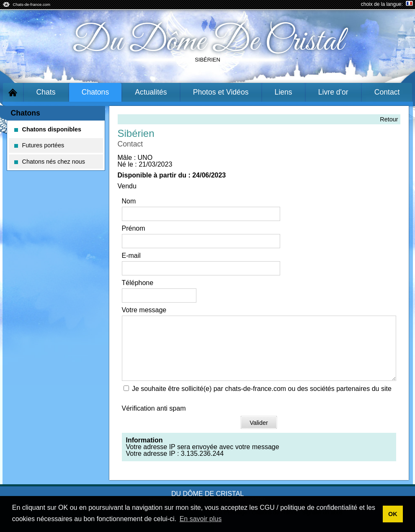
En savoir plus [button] (201, 519)
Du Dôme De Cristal (208, 42)
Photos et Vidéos (221, 92)
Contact (387, 92)
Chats (46, 92)
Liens (284, 92)
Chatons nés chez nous (50, 162)
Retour (389, 119)
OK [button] (393, 514)
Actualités (151, 92)
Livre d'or (333, 92)
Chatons (95, 92)
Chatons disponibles (48, 129)
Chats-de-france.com (32, 4)
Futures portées (39, 145)
